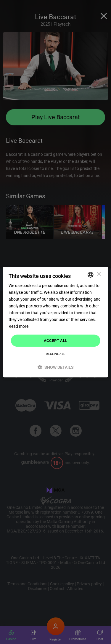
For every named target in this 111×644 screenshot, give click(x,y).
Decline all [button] (55, 354)
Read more (18, 327)
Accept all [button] (56, 341)
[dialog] (55, 322)
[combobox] (91, 275)
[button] (55, 367)
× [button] (99, 274)
